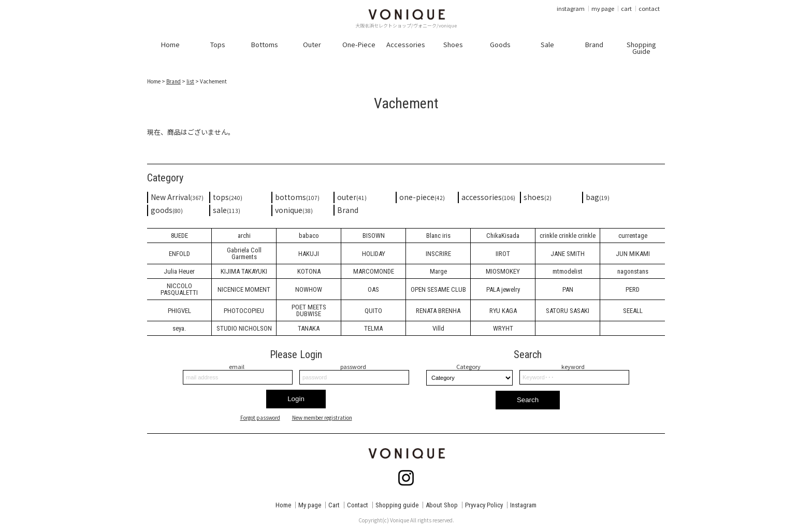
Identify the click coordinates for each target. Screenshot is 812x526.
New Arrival (177, 197)
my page (603, 8)
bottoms (297, 197)
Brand (173, 81)
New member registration (322, 418)
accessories (488, 197)
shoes (538, 197)
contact (649, 8)
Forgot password (260, 418)
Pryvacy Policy (484, 505)
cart (626, 8)
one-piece (422, 197)
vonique (294, 210)
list (190, 81)
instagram (571, 8)
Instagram (523, 505)
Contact (358, 505)
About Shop (442, 505)
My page (310, 505)
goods (167, 210)
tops (228, 197)
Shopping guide (397, 505)
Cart (334, 505)
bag (598, 197)
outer (352, 197)
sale (227, 210)
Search (528, 400)
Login (296, 399)
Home (283, 505)
